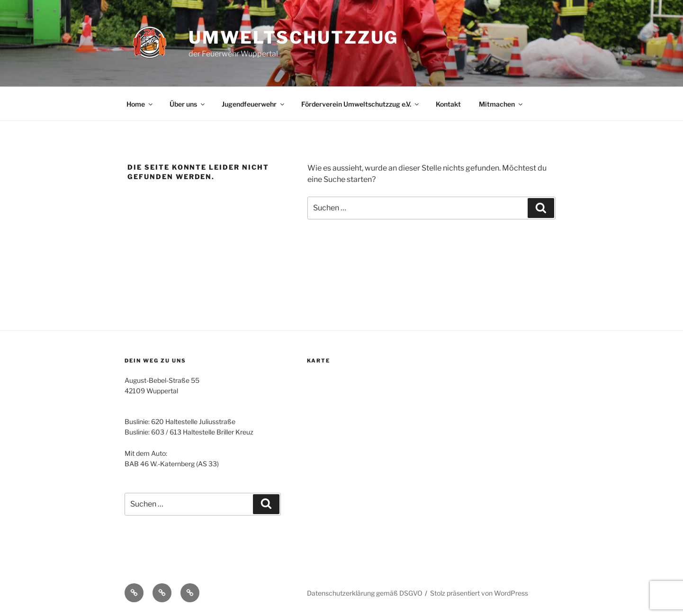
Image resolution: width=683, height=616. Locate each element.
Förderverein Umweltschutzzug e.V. (361, 104)
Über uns (188, 104)
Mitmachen (501, 104)
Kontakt (448, 104)
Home (140, 104)
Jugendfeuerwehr (254, 104)
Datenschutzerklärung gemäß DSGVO (365, 593)
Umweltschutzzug (293, 37)
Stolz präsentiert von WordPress (479, 593)
